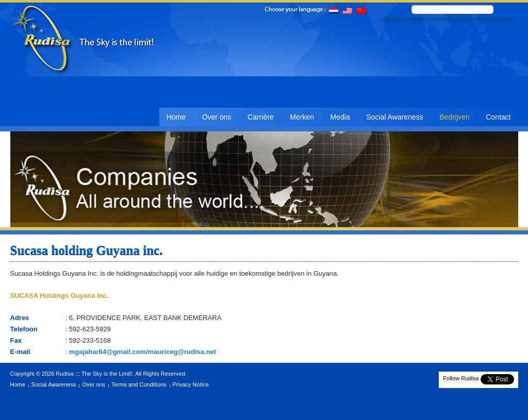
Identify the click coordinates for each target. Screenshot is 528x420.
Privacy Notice (191, 384)
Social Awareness (394, 117)
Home (176, 117)
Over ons (217, 117)
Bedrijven (454, 117)
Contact (498, 117)
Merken (302, 117)
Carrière (261, 117)
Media (340, 117)
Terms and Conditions (139, 384)
